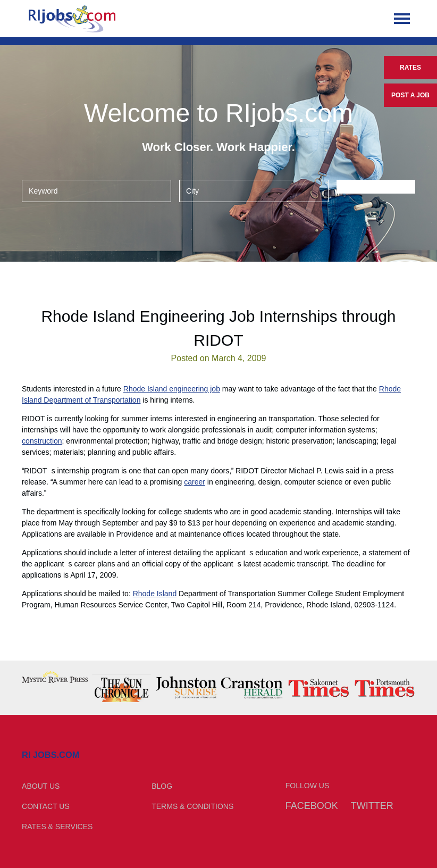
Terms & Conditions (192, 806)
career (195, 482)
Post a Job (410, 95)
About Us (41, 786)
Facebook (312, 806)
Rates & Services (57, 827)
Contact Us (46, 806)
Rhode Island (155, 594)
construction (42, 441)
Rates (410, 68)
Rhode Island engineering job (172, 389)
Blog (162, 786)
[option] (55, 677)
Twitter (372, 806)
